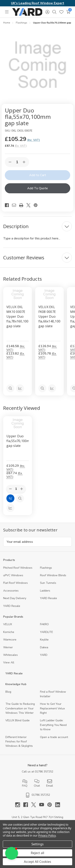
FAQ (25, 783)
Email (50, 783)
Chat (37, 783)
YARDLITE (46, 632)
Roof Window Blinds (53, 575)
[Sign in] (47, 12)
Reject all (37, 853)
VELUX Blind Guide (17, 720)
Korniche (9, 632)
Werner (8, 647)
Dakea (44, 647)
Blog (8, 692)
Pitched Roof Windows (18, 568)
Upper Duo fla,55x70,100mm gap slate (18, 441)
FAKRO (44, 624)
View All (9, 662)
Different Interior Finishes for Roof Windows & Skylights (19, 742)
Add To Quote (37, 188)
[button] (12, 853)
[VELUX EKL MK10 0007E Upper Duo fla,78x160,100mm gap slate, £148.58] (18, 294)
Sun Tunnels (48, 583)
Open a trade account (54, 737)
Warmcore (10, 640)
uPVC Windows (13, 575)
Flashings (46, 568)
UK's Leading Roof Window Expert (38, 3)
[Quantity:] (16, 489)
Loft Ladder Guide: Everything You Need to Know (53, 725)
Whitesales (10, 655)
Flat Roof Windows (15, 583)
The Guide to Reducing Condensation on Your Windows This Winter (20, 708)
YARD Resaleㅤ (12, 606)
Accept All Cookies (38, 862)
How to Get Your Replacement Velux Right (52, 708)
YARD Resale (48, 598)
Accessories (11, 591)
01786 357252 (44, 772)
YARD (44, 655)
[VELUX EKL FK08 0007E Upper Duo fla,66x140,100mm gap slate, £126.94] (50, 294)
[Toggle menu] (7, 12)
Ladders (45, 591)
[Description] (37, 226)
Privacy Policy (47, 835)
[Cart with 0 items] (68, 12)
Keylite (44, 640)
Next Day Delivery (15, 598)
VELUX (8, 624)
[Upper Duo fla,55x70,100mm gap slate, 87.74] (18, 423)
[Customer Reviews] (37, 258)
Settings (37, 844)
